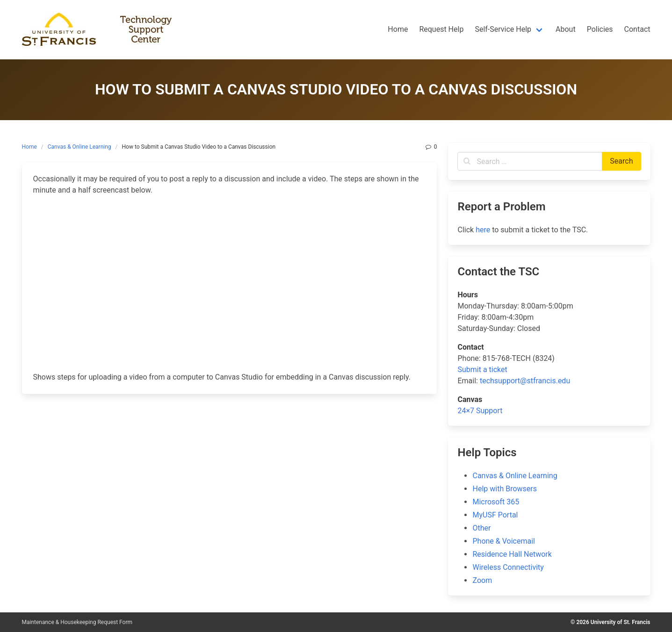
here (483, 230)
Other (481, 528)
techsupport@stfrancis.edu (525, 381)
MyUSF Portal (495, 515)
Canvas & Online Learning (79, 147)
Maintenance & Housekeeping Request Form (77, 622)
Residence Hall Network (512, 554)
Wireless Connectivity (508, 567)
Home (29, 147)
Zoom (482, 580)
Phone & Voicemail (503, 541)
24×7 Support (480, 411)
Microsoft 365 (496, 502)
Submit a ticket (482, 370)
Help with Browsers (504, 489)
